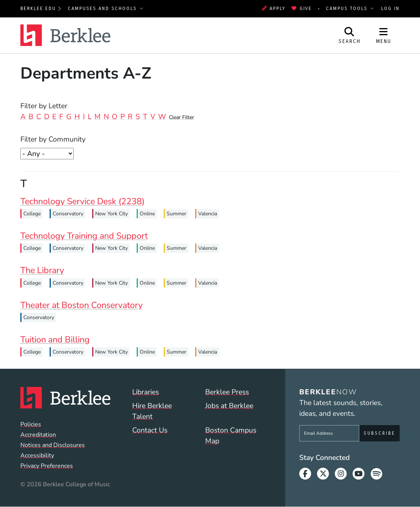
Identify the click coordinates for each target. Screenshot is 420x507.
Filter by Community (53, 139)
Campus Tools (348, 9)
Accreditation (38, 435)
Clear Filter (181, 117)
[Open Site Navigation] (384, 35)
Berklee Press (227, 392)
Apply (274, 9)
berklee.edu (38, 9)
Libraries (146, 392)
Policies (31, 424)
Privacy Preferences (47, 466)
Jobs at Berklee (229, 406)
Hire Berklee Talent (152, 411)
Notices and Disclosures (53, 445)
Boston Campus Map (231, 435)
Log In (390, 9)
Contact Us (150, 430)
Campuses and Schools (103, 9)
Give (302, 9)
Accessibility (37, 455)
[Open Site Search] (350, 35)
